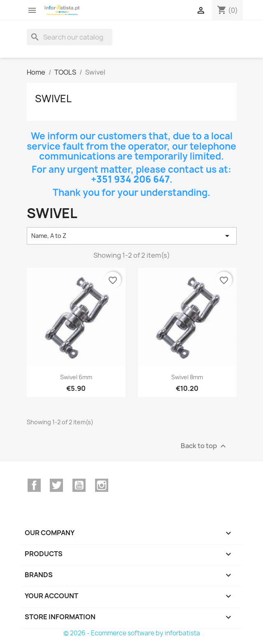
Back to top (204, 446)
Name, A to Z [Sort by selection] (132, 236)
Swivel (53, 99)
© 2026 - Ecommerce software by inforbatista (132, 633)
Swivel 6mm (76, 377)
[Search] (70, 37)
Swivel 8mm (187, 377)
